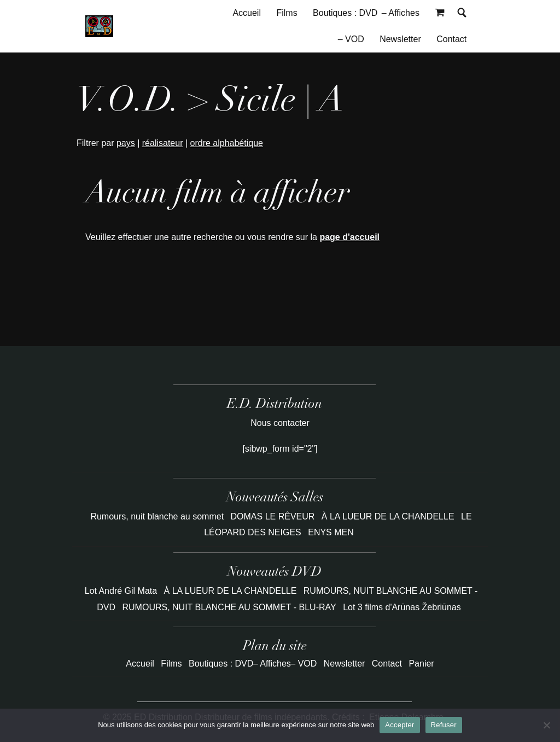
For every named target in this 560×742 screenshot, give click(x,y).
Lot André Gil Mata (121, 591)
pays (126, 143)
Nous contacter (280, 423)
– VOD (351, 39)
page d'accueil (349, 237)
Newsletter (400, 39)
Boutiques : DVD (345, 13)
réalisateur (163, 143)
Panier (421, 664)
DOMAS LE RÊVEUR (274, 516)
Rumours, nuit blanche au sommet (158, 516)
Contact (451, 39)
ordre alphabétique (227, 143)
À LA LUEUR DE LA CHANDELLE (389, 516)
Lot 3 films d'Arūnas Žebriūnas (402, 607)
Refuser (444, 725)
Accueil (247, 13)
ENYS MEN (331, 532)
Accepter (399, 725)
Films (287, 13)
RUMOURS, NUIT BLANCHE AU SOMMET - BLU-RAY (229, 607)
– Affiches (401, 13)
